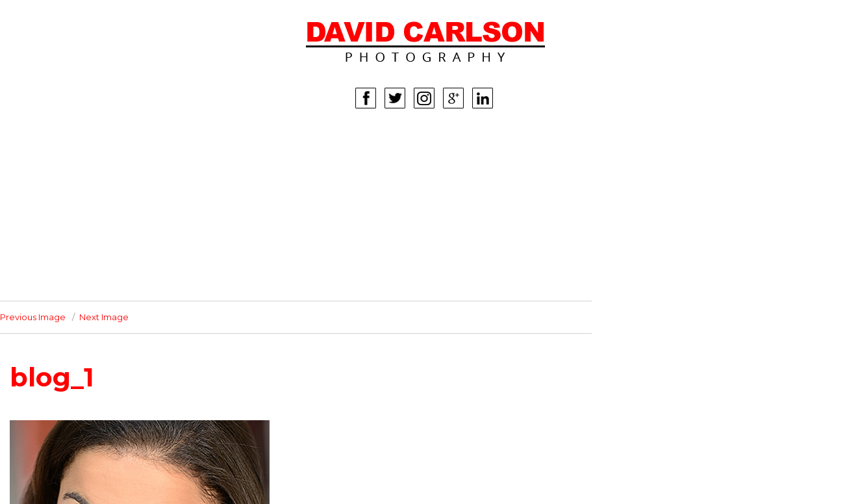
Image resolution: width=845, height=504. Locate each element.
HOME (64, 145)
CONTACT (72, 281)
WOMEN (69, 164)
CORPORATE (79, 242)
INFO (61, 262)
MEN (60, 184)
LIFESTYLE (73, 223)
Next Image (104, 317)
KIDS (60, 203)
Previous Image (33, 317)
